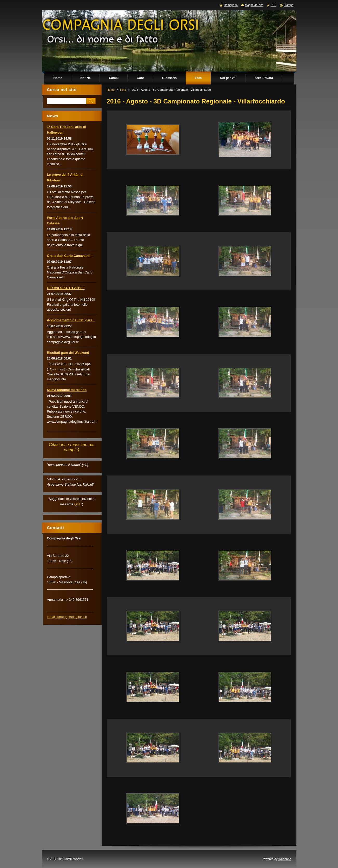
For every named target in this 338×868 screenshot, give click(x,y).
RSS (274, 5)
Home (111, 90)
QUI (77, 504)
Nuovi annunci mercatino (67, 390)
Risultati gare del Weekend (68, 353)
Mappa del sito (254, 5)
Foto (123, 90)
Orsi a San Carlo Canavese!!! (70, 256)
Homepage (231, 5)
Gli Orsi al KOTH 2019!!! (66, 288)
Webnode (285, 859)
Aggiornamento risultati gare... (71, 320)
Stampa (289, 5)
